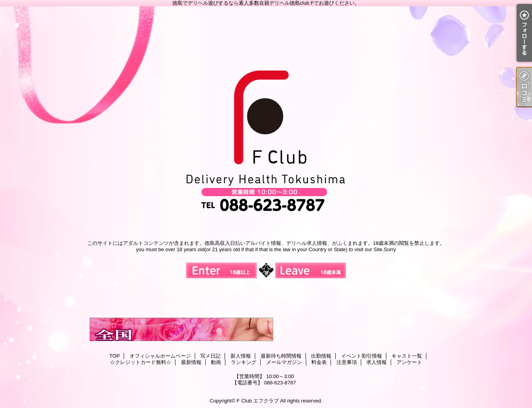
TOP (115, 356)
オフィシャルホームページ (160, 356)
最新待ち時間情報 (281, 356)
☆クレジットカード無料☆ (141, 362)
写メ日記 (210, 356)
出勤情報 (321, 356)
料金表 (319, 362)
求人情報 (377, 362)
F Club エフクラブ (258, 401)
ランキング (244, 362)
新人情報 (241, 356)
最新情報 (191, 362)
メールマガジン (284, 362)
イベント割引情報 (362, 356)
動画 (216, 362)
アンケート (409, 362)
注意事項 (347, 362)
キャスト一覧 (407, 356)
